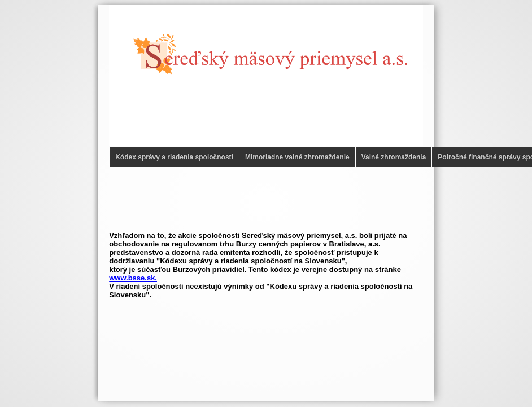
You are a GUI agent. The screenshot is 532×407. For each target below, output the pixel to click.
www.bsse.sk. (133, 278)
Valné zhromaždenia (394, 157)
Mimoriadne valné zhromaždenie (297, 157)
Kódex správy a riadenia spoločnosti (174, 157)
